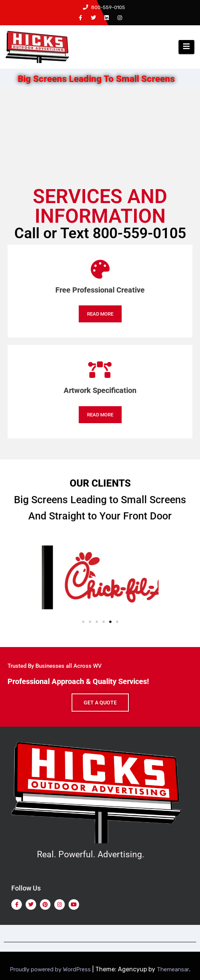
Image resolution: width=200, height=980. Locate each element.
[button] (83, 622)
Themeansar (173, 969)
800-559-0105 (104, 7)
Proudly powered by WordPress (51, 969)
